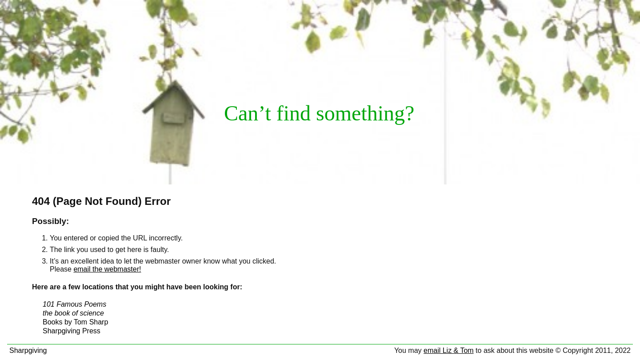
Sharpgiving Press (72, 331)
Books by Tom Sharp (75, 322)
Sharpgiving (28, 350)
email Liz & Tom (449, 350)
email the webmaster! (107, 269)
